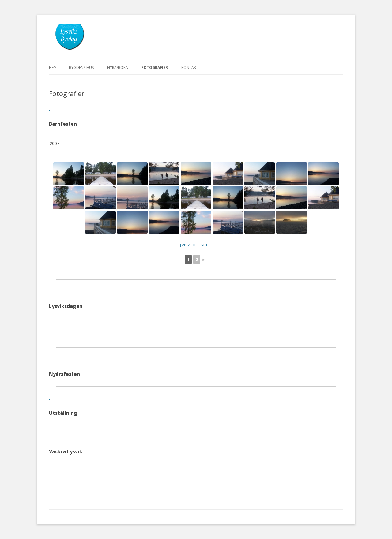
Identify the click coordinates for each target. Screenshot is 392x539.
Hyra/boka (118, 67)
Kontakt (190, 67)
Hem (53, 67)
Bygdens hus (81, 67)
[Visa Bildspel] (196, 245)
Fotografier (155, 67)
